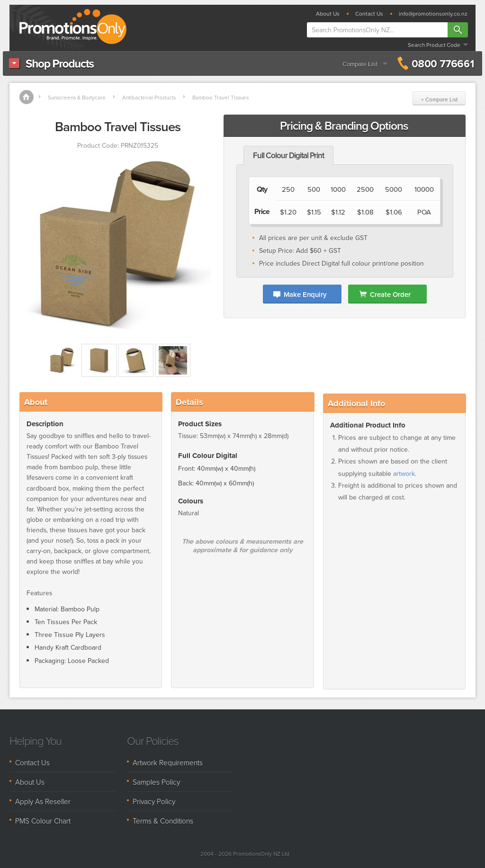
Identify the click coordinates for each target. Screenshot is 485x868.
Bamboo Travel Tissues (220, 97)
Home (27, 97)
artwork (404, 482)
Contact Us (369, 14)
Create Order (390, 294)
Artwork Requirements (168, 762)
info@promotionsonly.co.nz (433, 14)
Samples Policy (156, 782)
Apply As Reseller (43, 801)
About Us (328, 14)
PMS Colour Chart (43, 821)
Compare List (360, 64)
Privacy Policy (154, 801)
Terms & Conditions (163, 821)
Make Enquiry (305, 294)
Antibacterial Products (149, 97)
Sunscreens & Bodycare (77, 97)
